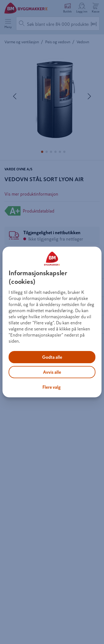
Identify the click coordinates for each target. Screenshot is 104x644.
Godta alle (52, 357)
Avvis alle (52, 372)
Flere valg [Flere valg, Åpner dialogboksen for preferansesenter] (52, 387)
